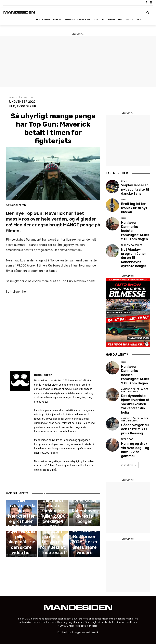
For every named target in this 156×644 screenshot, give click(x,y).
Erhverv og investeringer (21, 511)
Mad (53, 512)
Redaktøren (43, 375)
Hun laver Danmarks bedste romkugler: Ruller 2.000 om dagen (53, 519)
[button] (148, 13)
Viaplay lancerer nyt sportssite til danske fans (133, 188)
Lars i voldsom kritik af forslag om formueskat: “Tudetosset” (53, 548)
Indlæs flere (128, 410)
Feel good (127, 391)
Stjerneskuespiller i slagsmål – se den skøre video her (21, 548)
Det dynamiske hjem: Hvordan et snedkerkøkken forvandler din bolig (133, 364)
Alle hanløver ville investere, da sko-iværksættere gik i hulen (21, 519)
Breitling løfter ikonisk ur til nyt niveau (134, 204)
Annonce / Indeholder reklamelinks (135, 355)
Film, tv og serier (25, 97)
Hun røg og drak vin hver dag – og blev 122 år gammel (135, 397)
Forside (12, 97)
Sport (125, 182)
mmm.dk (75, 250)
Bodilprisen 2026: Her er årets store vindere (85, 550)
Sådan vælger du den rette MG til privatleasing (133, 381)
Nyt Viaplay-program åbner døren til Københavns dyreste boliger (85, 517)
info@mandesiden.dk (85, 598)
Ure (123, 200)
